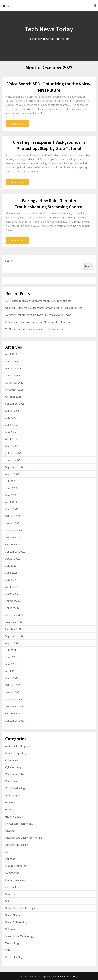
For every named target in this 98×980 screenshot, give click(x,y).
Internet (10, 831)
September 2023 (15, 467)
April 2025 (11, 439)
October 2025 (13, 397)
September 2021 (15, 636)
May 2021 (11, 664)
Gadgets (10, 802)
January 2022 (13, 608)
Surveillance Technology (20, 936)
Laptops (10, 859)
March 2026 (12, 361)
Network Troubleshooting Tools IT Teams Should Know (38, 315)
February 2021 (13, 685)
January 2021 (13, 692)
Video (8, 950)
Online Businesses (16, 880)
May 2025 (11, 432)
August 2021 (12, 643)
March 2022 (12, 594)
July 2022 (11, 566)
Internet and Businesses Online (24, 838)
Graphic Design (14, 816)
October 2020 (13, 713)
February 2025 (13, 453)
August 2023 (12, 474)
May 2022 (11, 580)
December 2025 (14, 382)
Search (9, 261)
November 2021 (14, 622)
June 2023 (11, 488)
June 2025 (11, 425)
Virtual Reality (14, 957)
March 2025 (12, 446)
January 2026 (13, 375)
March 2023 (12, 509)
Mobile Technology (17, 866)
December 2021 (14, 615)
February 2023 (13, 516)
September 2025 (15, 404)
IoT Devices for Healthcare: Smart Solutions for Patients (38, 301)
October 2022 (13, 544)
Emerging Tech (14, 795)
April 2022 (11, 587)
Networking (12, 873)
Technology (12, 943)
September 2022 (15, 551)
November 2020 (14, 706)
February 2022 (13, 601)
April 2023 (11, 502)
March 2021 (12, 678)
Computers (12, 760)
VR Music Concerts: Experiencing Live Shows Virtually (36, 329)
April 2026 (11, 354)
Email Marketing (15, 788)
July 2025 (11, 418)
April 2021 (11, 671)
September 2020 (15, 720)
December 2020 (14, 699)
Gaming (10, 809)
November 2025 (14, 390)
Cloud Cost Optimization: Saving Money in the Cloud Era (38, 322)
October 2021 (13, 629)
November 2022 (14, 537)
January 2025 (13, 460)
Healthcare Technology (19, 824)
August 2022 (12, 559)
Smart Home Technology (20, 908)
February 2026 (13, 368)
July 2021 (11, 650)
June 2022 (11, 573)
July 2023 (11, 481)
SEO (8, 901)
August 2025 (12, 411)
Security (10, 894)
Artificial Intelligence (18, 746)
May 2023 (11, 495)
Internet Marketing (17, 845)
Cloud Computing (16, 753)
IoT (7, 852)
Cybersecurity (13, 767)
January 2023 (13, 523)
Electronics (12, 781)
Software (10, 929)
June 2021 (11, 657)
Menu (6, 5)
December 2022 (14, 530)
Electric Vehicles (15, 774)
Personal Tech (14, 887)
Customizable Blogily (69, 976)
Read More (17, 124)
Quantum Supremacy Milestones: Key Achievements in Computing (44, 308)
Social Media (13, 915)
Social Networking (16, 922)
